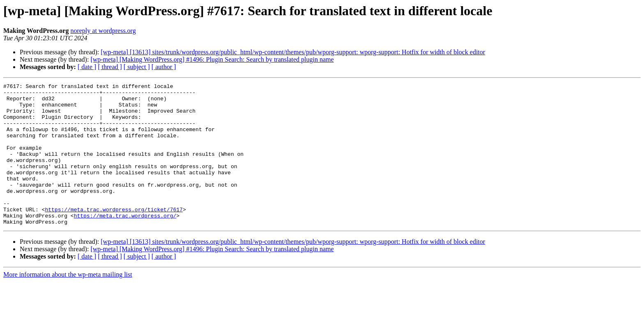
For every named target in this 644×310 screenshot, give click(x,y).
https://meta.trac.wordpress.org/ (125, 243)
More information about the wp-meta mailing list (68, 303)
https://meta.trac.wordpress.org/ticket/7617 (114, 235)
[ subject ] (137, 67)
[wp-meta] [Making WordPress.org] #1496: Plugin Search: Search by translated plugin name (212, 59)
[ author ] (164, 67)
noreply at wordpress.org (103, 31)
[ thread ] (110, 67)
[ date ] (87, 67)
